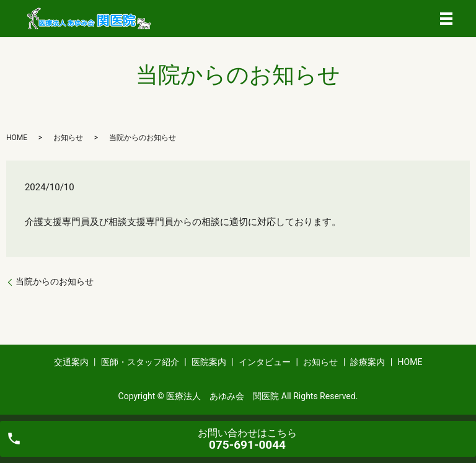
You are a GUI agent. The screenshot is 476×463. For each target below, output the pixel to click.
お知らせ (68, 138)
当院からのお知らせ (55, 281)
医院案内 (209, 362)
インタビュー (265, 362)
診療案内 (368, 362)
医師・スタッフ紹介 (140, 362)
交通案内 (71, 362)
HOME (17, 138)
